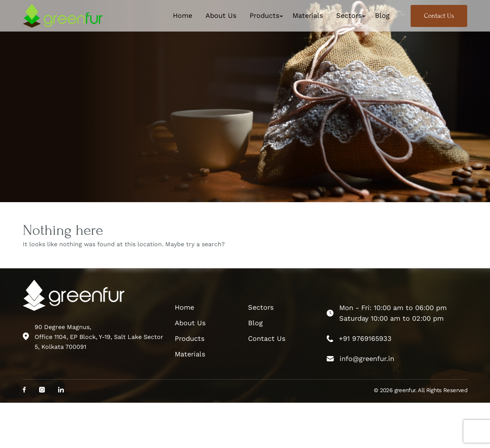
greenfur (405, 390)
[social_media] (24, 390)
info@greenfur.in (367, 359)
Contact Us (439, 16)
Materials (308, 15)
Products (264, 15)
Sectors (349, 15)
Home (183, 15)
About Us (221, 15)
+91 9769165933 (365, 338)
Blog (382, 15)
